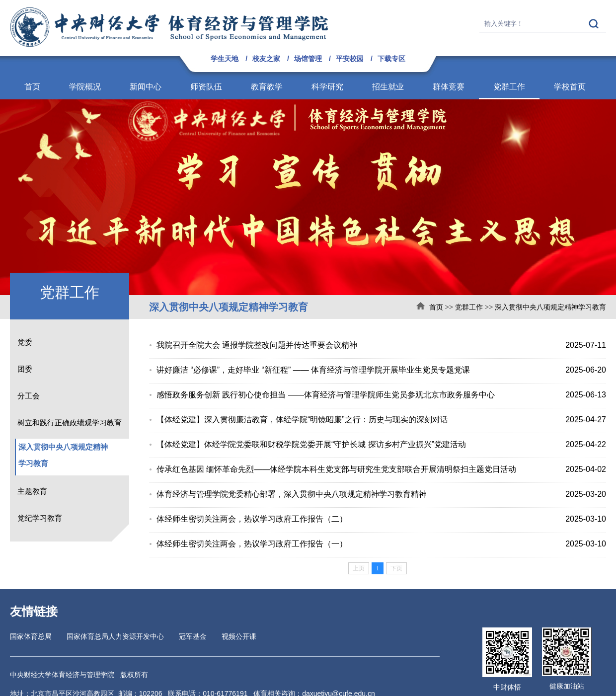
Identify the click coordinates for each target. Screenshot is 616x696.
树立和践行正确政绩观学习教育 (70, 423)
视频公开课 (239, 636)
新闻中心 (146, 87)
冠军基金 (193, 636)
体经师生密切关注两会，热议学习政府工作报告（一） (252, 544)
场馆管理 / (312, 59)
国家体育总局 (31, 636)
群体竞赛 (449, 87)
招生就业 (388, 87)
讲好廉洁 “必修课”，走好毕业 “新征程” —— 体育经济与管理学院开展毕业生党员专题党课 (313, 370)
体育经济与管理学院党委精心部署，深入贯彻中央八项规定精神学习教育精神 (292, 494)
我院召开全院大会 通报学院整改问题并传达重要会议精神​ (257, 345)
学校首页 (570, 87)
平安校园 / (354, 59)
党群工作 (509, 87)
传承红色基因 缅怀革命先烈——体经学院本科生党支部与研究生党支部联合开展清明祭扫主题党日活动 (336, 469)
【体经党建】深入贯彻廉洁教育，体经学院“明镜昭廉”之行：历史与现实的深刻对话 (302, 420)
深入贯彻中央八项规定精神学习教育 (550, 307)
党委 (25, 342)
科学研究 (327, 87)
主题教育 (32, 491)
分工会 (29, 396)
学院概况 (85, 87)
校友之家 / (271, 59)
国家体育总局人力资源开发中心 (115, 636)
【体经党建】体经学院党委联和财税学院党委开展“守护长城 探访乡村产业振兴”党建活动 (311, 444)
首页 (32, 87)
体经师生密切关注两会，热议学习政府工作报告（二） (252, 519)
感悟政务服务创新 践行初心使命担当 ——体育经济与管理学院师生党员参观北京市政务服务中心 (326, 395)
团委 (25, 369)
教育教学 (267, 87)
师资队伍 (206, 87)
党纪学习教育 (40, 518)
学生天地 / (229, 59)
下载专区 (391, 59)
